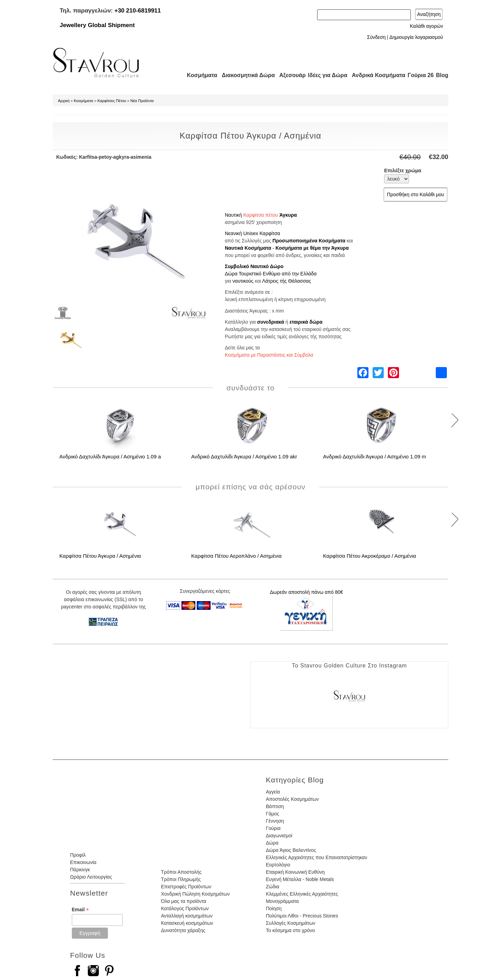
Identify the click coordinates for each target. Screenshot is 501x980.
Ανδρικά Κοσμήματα (375, 75)
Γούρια (273, 828)
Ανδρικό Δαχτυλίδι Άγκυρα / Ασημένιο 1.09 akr (244, 456)
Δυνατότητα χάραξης (183, 930)
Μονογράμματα (282, 901)
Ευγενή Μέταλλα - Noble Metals (300, 879)
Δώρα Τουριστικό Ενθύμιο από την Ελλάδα (271, 274)
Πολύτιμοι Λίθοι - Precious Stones (302, 916)
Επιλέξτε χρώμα (403, 171)
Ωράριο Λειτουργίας (91, 877)
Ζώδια (272, 887)
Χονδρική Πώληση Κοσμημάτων (195, 894)
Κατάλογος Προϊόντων (185, 908)
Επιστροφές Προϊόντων (186, 887)
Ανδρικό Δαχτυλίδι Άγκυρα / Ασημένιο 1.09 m (375, 456)
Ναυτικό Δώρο (267, 266)
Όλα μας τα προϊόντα (184, 901)
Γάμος (272, 814)
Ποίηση (274, 908)
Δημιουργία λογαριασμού (416, 37)
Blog (442, 75)
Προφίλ (78, 855)
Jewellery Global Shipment (97, 25)
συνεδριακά (271, 322)
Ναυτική (233, 215)
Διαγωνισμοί (279, 836)
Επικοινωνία (83, 862)
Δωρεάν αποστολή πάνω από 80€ (307, 592)
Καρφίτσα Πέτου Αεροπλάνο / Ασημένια (236, 556)
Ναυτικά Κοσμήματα (248, 248)
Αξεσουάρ (289, 75)
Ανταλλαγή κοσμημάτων (187, 916)
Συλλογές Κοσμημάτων (291, 923)
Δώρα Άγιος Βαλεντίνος (291, 850)
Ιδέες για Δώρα (325, 75)
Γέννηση (275, 821)
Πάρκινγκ (80, 870)
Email (80, 910)
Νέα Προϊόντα (142, 101)
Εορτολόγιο (278, 865)
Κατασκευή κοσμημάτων (187, 923)
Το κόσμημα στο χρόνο (290, 930)
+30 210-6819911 (138, 11)
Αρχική (64, 101)
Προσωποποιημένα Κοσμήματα (309, 241)
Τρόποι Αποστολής (181, 872)
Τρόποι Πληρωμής (181, 879)
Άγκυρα (288, 215)
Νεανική (233, 233)
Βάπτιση (275, 806)
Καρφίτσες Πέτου (112, 101)
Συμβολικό (237, 266)
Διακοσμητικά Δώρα (245, 75)
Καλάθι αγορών (426, 26)
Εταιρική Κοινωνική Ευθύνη (295, 872)
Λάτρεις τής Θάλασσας (287, 281)
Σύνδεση (376, 37)
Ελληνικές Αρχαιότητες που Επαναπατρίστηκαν (316, 857)
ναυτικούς (243, 281)
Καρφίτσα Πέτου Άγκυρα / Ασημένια (100, 556)
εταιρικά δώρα (306, 322)
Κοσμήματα (200, 75)
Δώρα (272, 843)
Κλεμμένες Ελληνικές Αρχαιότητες (302, 894)
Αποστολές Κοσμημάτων (292, 799)
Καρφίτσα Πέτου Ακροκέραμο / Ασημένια (370, 556)
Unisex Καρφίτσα (262, 233)
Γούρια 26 (419, 75)
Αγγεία (273, 792)
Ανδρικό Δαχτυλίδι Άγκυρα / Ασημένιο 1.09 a (110, 456)
